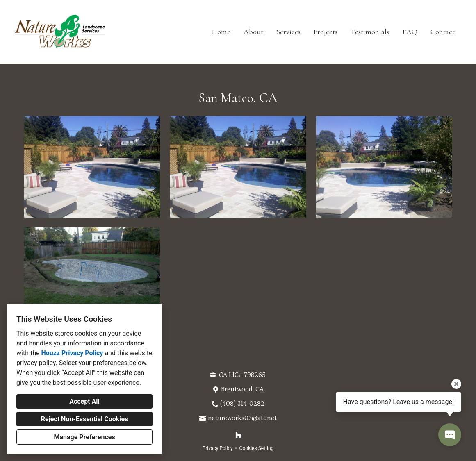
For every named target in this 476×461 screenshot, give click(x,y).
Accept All (84, 401)
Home (221, 32)
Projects (326, 32)
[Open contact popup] (450, 435)
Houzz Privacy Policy (72, 353)
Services (288, 32)
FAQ (410, 32)
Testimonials (370, 32)
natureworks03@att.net (242, 418)
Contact (443, 32)
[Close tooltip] (456, 384)
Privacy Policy (218, 448)
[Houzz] (238, 435)
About (253, 32)
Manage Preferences (84, 437)
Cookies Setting (257, 448)
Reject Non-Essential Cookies (85, 419)
